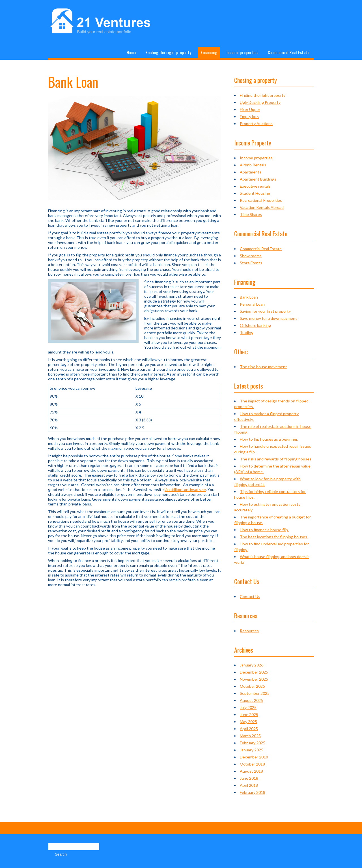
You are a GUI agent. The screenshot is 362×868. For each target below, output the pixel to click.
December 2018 (254, 757)
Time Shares (251, 214)
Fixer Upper (250, 109)
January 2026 (252, 665)
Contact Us (250, 596)
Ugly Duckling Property (260, 102)
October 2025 (252, 686)
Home (132, 52)
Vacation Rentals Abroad (262, 207)
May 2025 (248, 722)
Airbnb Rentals (253, 165)
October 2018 (252, 764)
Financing (209, 52)
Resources (249, 631)
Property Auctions (256, 124)
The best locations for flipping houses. (274, 537)
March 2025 (250, 736)
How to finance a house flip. (264, 530)
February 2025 (253, 743)
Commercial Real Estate (289, 52)
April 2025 (249, 729)
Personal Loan (252, 304)
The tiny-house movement (263, 367)
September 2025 (255, 693)
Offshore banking (255, 325)
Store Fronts (251, 263)
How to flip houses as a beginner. (269, 439)
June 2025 (249, 714)
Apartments (251, 172)
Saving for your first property (265, 311)
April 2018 (249, 785)
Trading (247, 332)
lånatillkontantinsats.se (185, 489)
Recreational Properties (261, 200)
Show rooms (251, 256)
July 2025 (248, 707)
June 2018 (249, 778)
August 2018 (251, 771)
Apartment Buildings (258, 179)
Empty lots (249, 116)
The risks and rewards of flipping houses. (276, 459)
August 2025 (251, 700)
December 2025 (254, 672)
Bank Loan (249, 297)
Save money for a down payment (268, 318)
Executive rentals (255, 186)
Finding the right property (169, 52)
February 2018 (253, 792)
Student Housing (255, 193)
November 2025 (254, 679)
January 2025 (252, 750)
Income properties (243, 52)
